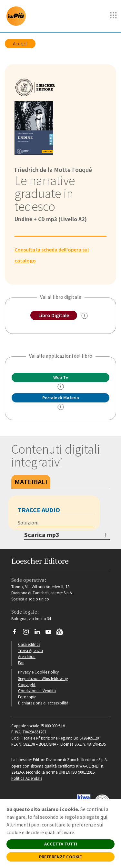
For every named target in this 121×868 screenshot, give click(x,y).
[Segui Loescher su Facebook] (17, 633)
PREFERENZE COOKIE (60, 857)
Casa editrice (29, 644)
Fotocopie (27, 697)
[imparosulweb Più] (18, 16)
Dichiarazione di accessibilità (43, 703)
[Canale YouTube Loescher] (51, 633)
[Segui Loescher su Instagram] (28, 633)
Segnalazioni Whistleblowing (43, 678)
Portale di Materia (61, 398)
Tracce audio (39, 510)
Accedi (20, 43)
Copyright (27, 684)
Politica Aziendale (27, 778)
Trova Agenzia (30, 650)
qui (104, 817)
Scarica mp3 (42, 535)
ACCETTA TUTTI (61, 844)
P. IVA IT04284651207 (29, 732)
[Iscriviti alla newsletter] (62, 633)
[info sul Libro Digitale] (85, 316)
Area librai (27, 656)
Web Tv (61, 377)
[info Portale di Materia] (61, 407)
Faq (21, 663)
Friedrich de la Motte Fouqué (53, 170)
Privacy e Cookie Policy (38, 672)
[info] (61, 387)
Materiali (31, 482)
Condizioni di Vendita (37, 691)
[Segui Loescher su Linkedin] (40, 633)
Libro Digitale (54, 315)
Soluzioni (28, 523)
